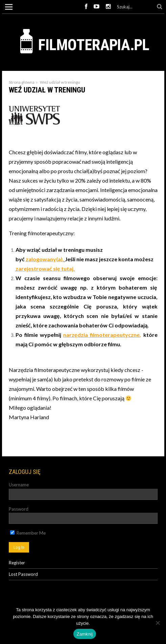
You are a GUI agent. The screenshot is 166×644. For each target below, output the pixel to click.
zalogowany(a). (45, 259)
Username (19, 485)
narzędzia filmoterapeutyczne (101, 335)
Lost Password (23, 574)
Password (19, 509)
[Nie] (158, 623)
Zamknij (85, 634)
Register (17, 563)
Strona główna (22, 82)
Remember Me (28, 533)
